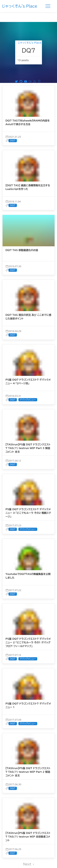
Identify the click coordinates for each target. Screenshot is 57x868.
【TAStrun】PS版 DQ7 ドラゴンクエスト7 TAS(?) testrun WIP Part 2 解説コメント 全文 (28, 762)
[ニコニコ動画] (31, 71)
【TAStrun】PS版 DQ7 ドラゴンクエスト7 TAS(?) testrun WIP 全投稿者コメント (28, 827)
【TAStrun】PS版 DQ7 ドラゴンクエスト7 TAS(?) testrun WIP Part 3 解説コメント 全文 (28, 438)
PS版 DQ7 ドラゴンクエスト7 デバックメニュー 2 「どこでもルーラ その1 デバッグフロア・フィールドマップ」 (28, 633)
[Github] (22, 71)
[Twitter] (17, 71)
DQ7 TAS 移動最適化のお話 (22, 240)
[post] (28, 102)
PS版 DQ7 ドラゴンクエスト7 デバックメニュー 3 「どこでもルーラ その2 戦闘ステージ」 (28, 503)
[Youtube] (26, 71)
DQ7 (13, 131)
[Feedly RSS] (40, 71)
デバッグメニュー (28, 390)
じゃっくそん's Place (20, 6)
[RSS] (35, 71)
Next (28, 854)
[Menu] (48, 6)
